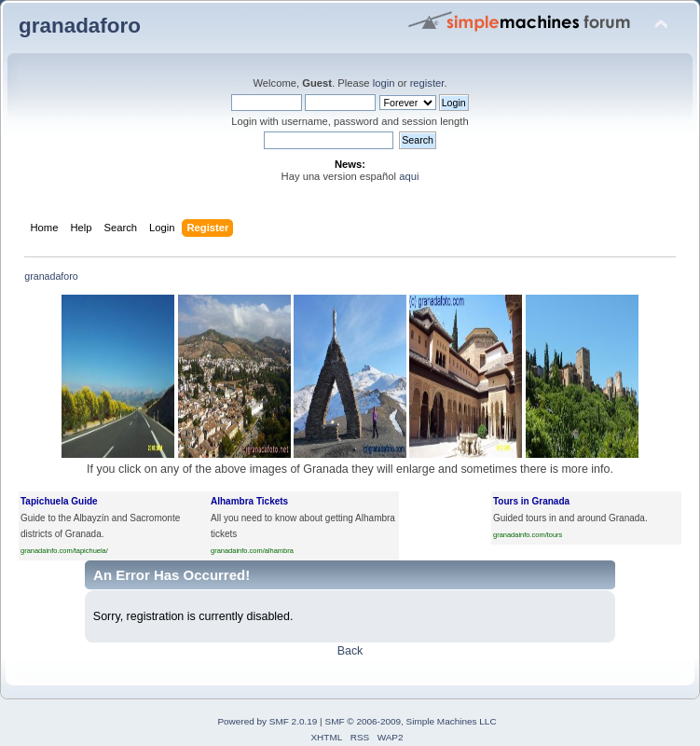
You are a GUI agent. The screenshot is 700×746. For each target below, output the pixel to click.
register (427, 83)
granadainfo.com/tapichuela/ (64, 551)
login (384, 83)
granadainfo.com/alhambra (252, 551)
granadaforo (80, 26)
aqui (409, 176)
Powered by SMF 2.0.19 (267, 721)
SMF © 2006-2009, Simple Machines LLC (410, 721)
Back (350, 651)
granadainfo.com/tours (528, 535)
